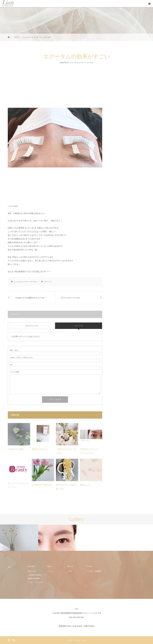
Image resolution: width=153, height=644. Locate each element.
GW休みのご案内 (16, 449)
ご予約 (69, 571)
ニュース (73, 63)
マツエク (90, 63)
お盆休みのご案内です (42, 485)
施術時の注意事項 (34, 579)
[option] (19, 538)
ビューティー (82, 63)
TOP (9, 567)
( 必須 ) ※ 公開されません (21, 358)
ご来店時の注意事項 (35, 575)
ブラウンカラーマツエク (70, 298)
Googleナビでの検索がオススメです (30, 298)
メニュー (50, 571)
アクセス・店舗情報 (94, 571)
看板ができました (40, 449)
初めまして (85, 485)
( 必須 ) (14, 350)
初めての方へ (32, 571)
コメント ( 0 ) (79, 326)
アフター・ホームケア (35, 582)
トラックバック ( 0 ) (31, 326)
